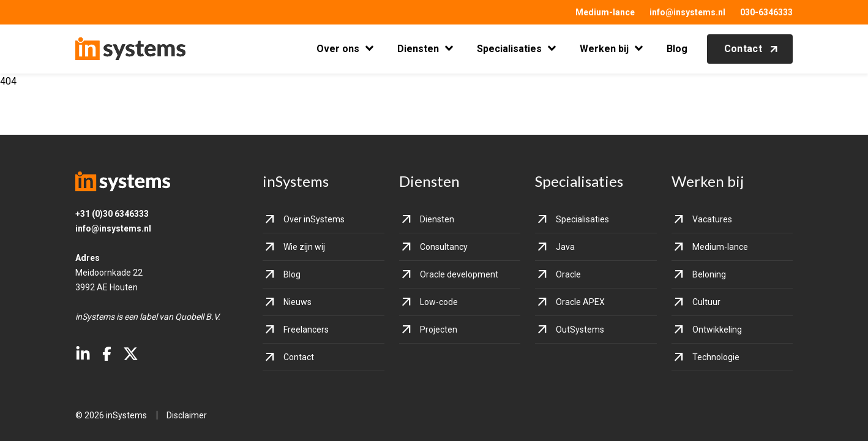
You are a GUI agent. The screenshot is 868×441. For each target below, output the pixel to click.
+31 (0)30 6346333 (112, 214)
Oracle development (459, 274)
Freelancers (306, 330)
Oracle (568, 274)
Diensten (418, 49)
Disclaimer (187, 415)
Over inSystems (314, 219)
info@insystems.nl (687, 12)
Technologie (716, 357)
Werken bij (604, 49)
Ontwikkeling (717, 330)
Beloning (709, 274)
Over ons (338, 49)
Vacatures (712, 219)
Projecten (439, 330)
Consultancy (444, 247)
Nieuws (297, 302)
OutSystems (580, 330)
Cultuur (706, 302)
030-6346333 (766, 12)
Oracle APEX (580, 302)
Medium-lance (605, 12)
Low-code (439, 302)
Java (565, 247)
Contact (743, 49)
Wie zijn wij (304, 247)
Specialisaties (509, 49)
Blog (677, 49)
